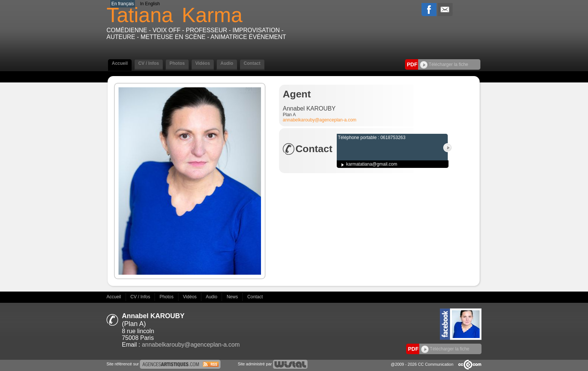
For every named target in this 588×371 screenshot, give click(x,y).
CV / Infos (149, 63)
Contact (252, 63)
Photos (177, 63)
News (233, 297)
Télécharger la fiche (444, 64)
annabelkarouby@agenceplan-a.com (319, 120)
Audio (227, 63)
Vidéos (203, 63)
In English (150, 4)
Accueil (120, 63)
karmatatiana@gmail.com (372, 164)
